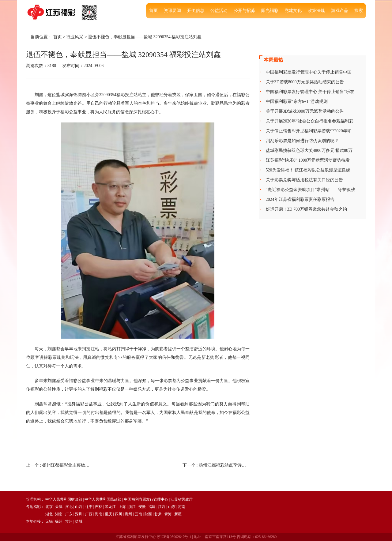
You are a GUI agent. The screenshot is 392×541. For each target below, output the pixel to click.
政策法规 (316, 11)
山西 (79, 507)
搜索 (359, 11)
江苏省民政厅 (182, 499)
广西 (89, 514)
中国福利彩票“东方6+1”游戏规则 (297, 101)
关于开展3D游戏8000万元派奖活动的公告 (305, 111)
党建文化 (293, 11)
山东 (172, 507)
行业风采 (75, 37)
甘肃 (158, 514)
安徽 (142, 507)
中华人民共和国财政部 (64, 499)
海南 (99, 514)
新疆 (178, 514)
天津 (59, 507)
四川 (119, 514)
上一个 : (60, 465)
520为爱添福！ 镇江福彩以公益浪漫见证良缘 (308, 170)
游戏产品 (340, 11)
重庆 (108, 514)
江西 (162, 507)
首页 (153, 11)
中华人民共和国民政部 (103, 499)
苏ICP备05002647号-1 (174, 537)
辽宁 (89, 507)
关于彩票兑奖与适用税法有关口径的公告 (304, 180)
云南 (138, 514)
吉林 (99, 507)
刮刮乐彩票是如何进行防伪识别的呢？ (302, 141)
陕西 (148, 514)
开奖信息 (196, 11)
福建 (152, 507)
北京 (49, 507)
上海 (122, 507)
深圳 (79, 514)
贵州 (128, 514)
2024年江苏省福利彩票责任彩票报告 (300, 199)
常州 (69, 521)
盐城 (79, 521)
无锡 (49, 521)
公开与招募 (244, 11)
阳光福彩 (270, 11)
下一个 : (216, 465)
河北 (69, 507)
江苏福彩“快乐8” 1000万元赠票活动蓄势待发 (308, 160)
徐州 (59, 521)
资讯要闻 (172, 11)
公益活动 (219, 11)
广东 (69, 514)
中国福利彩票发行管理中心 (146, 499)
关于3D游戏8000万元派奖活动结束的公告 (305, 82)
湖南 (59, 514)
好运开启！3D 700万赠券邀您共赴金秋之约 (307, 209)
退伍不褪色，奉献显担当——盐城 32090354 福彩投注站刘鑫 (145, 37)
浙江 (132, 507)
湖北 (49, 514)
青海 (168, 514)
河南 (182, 507)
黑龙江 (110, 507)
